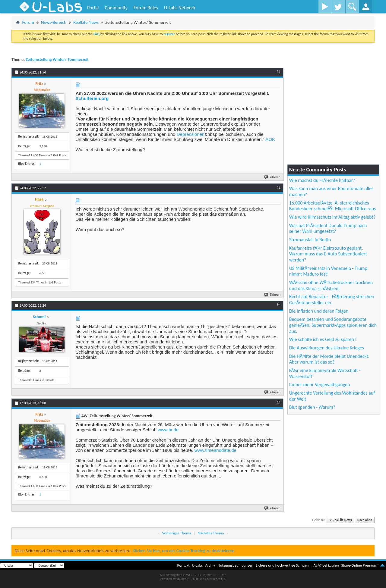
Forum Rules (146, 8)
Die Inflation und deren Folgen (319, 311)
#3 (279, 305)
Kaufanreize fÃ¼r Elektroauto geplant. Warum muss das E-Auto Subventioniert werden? (328, 254)
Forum (28, 22)
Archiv (210, 565)
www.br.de (168, 430)
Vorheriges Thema (177, 533)
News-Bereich (54, 22)
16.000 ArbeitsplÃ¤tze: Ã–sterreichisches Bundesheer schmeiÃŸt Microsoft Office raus (333, 206)
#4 (279, 402)
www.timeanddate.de (215, 450)
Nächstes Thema (211, 533)
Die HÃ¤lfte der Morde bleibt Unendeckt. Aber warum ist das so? (329, 359)
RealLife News (86, 22)
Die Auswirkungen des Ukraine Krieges (327, 348)
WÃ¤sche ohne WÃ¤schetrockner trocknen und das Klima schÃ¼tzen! (331, 285)
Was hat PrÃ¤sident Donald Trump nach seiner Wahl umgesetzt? (328, 228)
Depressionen (191, 134)
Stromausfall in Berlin (310, 240)
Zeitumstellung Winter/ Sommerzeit (57, 59)
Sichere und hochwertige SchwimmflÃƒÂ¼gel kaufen (297, 565)
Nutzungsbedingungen (235, 565)
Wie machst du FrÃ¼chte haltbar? (322, 180)
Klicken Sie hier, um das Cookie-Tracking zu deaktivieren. (184, 551)
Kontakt (184, 565)
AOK (270, 139)
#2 (279, 187)
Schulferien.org (92, 98)
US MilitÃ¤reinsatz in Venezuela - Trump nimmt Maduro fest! (328, 271)
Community (116, 8)
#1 (279, 72)
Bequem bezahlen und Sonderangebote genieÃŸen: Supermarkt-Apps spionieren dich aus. (333, 325)
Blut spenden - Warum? (312, 407)
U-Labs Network (180, 8)
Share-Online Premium (359, 565)
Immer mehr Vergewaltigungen (320, 385)
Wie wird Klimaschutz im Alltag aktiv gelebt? (332, 217)
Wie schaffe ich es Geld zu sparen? (323, 339)
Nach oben (365, 520)
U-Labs (198, 565)
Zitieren (273, 177)
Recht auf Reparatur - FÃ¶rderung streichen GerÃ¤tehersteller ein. (332, 300)
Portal (93, 8)
